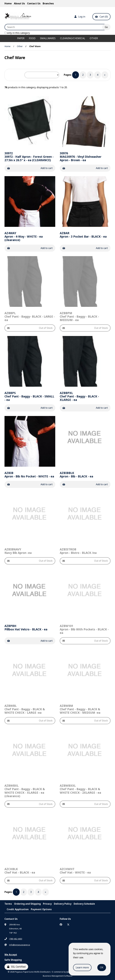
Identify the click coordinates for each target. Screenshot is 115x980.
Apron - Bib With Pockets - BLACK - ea (84, 629)
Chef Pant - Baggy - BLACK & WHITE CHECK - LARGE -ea (25, 709)
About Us (19, 3)
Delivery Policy (63, 904)
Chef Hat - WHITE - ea (75, 871)
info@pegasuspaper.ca (20, 945)
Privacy (47, 904)
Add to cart (30, 168)
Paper (21, 38)
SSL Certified (16, 967)
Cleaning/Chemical (73, 38)
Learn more (82, 967)
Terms (8, 904)
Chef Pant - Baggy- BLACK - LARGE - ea (30, 316)
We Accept (11, 955)
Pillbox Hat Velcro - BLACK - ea (26, 628)
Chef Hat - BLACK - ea (20, 871)
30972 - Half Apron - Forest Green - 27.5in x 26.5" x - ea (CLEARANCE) (29, 157)
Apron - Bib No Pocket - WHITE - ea (29, 475)
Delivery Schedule (84, 904)
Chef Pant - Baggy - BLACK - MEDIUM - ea (79, 316)
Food (32, 38)
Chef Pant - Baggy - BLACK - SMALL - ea (29, 396)
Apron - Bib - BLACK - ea (76, 475)
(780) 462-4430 (16, 939)
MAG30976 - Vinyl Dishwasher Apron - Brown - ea (81, 157)
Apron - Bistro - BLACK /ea (78, 551)
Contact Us (34, 3)
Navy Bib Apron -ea (18, 551)
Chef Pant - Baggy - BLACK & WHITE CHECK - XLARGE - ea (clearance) (25, 791)
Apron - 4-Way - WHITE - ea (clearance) (24, 236)
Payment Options (41, 909)
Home (8, 3)
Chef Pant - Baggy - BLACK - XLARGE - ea (79, 396)
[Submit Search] (106, 27)
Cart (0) (101, 17)
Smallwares (48, 38)
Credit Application (18, 909)
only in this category (17, 33)
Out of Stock (30, 328)
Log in (80, 17)
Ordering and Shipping (27, 904)
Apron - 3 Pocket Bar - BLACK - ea (83, 235)
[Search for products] (56, 27)
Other (94, 38)
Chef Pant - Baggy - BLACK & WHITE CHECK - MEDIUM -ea (80, 709)
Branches (48, 3)
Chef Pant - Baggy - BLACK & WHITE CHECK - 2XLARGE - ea (80, 789)
